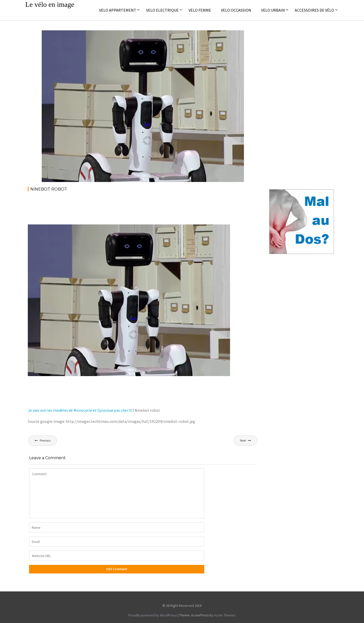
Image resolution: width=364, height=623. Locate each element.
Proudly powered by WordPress (153, 615)
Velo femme (200, 10)
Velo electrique (162, 10)
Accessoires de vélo (314, 10)
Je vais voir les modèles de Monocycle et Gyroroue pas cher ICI (81, 410)
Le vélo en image (50, 4)
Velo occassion (236, 10)
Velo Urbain (273, 10)
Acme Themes (225, 615)
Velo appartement (118, 10)
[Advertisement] (120, 210)
